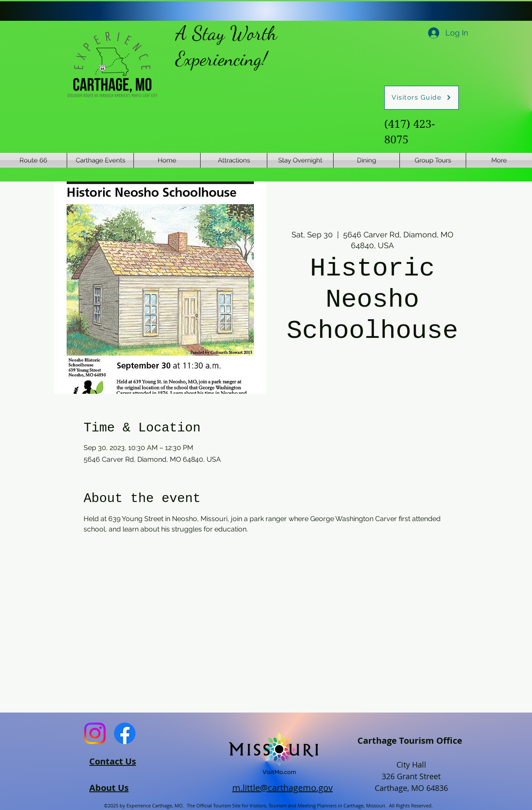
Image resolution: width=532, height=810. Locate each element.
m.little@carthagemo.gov (282, 788)
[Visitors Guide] (422, 98)
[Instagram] (95, 733)
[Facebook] (125, 733)
